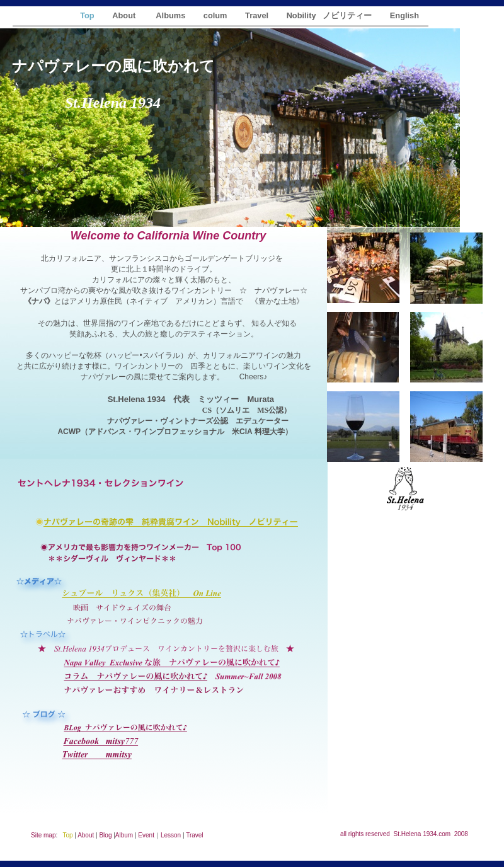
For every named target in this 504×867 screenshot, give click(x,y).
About (126, 15)
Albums (171, 15)
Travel (258, 15)
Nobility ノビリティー (330, 15)
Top (88, 15)
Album (124, 835)
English (404, 15)
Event (146, 835)
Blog (105, 835)
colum (216, 15)
